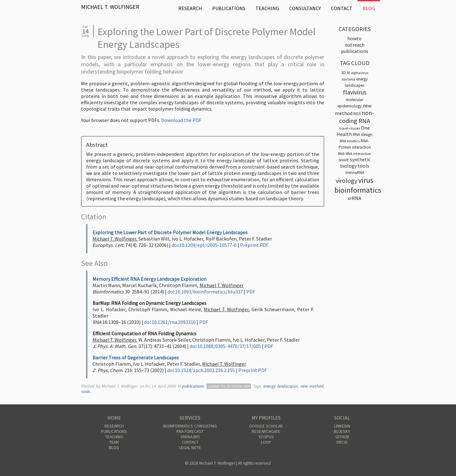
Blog (369, 8)
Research (190, 8)
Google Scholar (266, 426)
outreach (355, 45)
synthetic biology (355, 163)
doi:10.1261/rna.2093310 (170, 322)
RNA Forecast (190, 431)
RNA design (363, 135)
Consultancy (305, 8)
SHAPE (344, 160)
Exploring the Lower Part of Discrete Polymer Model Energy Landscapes (170, 232)
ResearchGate (266, 431)
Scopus (266, 437)
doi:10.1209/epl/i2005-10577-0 (204, 245)
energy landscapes (280, 386)
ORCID (342, 442)
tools (85, 392)
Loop (266, 442)
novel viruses (350, 128)
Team (114, 442)
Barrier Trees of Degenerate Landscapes (136, 357)
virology (346, 180)
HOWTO (355, 38)
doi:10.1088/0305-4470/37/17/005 (225, 346)
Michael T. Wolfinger (110, 7)
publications (193, 386)
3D (343, 73)
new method (312, 386)
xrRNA (355, 198)
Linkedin (342, 426)
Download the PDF (181, 120)
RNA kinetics (350, 141)
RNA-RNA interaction (355, 154)
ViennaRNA (355, 173)
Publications (229, 8)
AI (348, 73)
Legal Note (190, 448)
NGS (357, 114)
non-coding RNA (357, 117)
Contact (342, 8)
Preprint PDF (254, 245)
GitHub (342, 437)
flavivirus (355, 92)
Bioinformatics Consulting (190, 426)
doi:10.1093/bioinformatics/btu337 (205, 292)
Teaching (267, 8)
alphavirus (360, 73)
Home (114, 418)
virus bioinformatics (358, 185)
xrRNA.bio (190, 437)
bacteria (348, 79)
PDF (251, 292)
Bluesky (342, 431)
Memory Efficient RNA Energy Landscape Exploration (149, 279)
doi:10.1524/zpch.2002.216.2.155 (201, 370)
